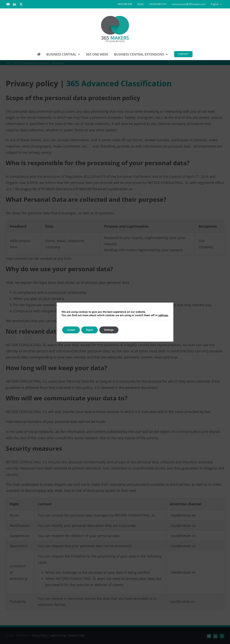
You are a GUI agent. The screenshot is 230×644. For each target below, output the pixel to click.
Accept (72, 330)
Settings (115, 330)
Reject (93, 330)
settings (163, 315)
